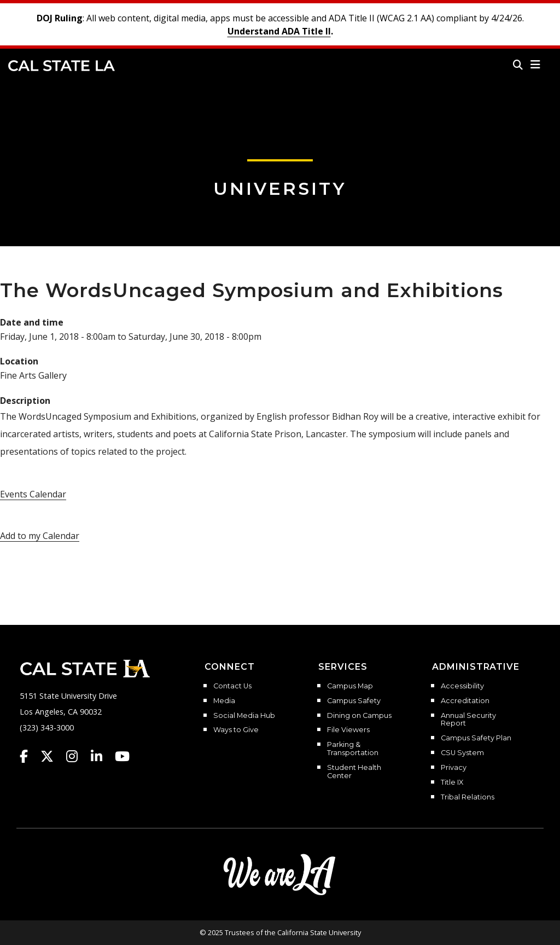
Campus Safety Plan (476, 738)
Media (224, 701)
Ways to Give (236, 730)
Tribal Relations (468, 797)
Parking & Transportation (353, 749)
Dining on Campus (359, 716)
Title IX (452, 782)
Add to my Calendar (40, 536)
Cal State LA (62, 66)
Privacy (454, 768)
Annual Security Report (468, 720)
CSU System (462, 753)
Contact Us (232, 686)
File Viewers (348, 730)
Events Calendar (33, 494)
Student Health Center (354, 772)
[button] (536, 65)
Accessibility (462, 686)
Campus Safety (354, 701)
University (280, 189)
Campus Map (350, 686)
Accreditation (465, 701)
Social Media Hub (244, 716)
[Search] (518, 65)
